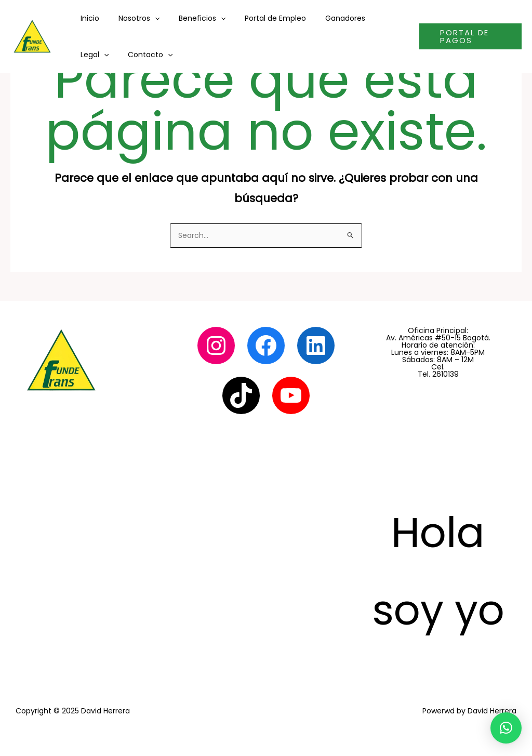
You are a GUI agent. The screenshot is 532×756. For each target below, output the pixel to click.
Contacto (100, 55)
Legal (373, 18)
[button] (506, 728)
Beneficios (190, 18)
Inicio (87, 18)
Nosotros (132, 18)
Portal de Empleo (259, 18)
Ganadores (324, 18)
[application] (148, 18)
